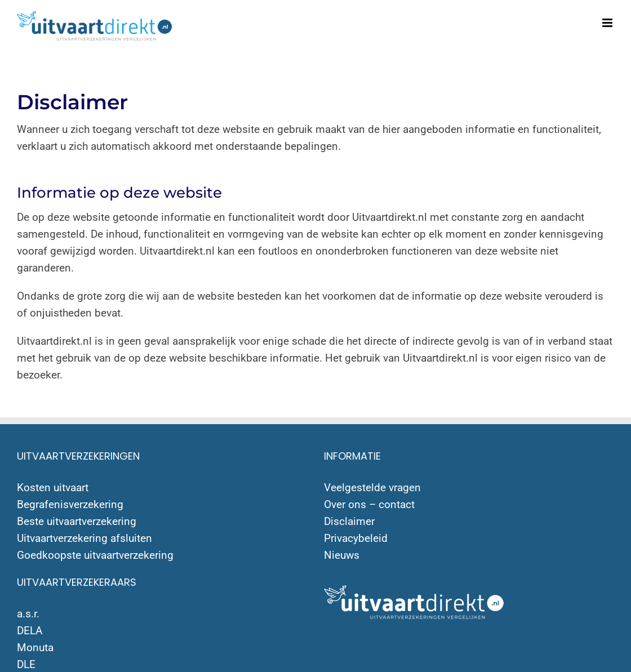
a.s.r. (28, 614)
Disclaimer (349, 521)
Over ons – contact (369, 504)
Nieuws (342, 555)
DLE (26, 664)
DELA (30, 631)
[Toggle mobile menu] (608, 23)
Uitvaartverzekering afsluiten (85, 538)
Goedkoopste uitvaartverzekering (95, 555)
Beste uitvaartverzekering (77, 521)
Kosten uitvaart (53, 488)
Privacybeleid (356, 538)
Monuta (35, 647)
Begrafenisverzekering (70, 504)
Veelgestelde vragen (372, 488)
